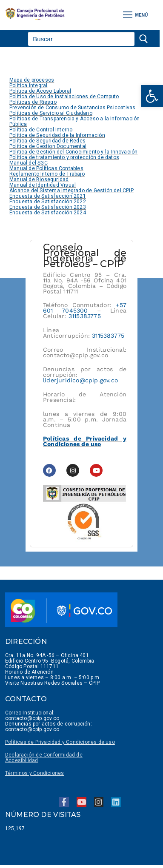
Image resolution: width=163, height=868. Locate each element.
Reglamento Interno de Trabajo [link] (47, 174)
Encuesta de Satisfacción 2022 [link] (48, 202)
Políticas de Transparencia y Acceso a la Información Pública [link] (74, 121)
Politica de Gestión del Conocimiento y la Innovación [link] (73, 152)
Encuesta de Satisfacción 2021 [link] (48, 196)
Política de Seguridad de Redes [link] (47, 141)
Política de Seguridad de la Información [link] (57, 135)
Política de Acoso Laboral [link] (40, 91)
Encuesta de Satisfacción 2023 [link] (48, 207)
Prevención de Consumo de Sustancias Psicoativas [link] (72, 108)
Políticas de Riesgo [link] (33, 102)
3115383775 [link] (85, 316)
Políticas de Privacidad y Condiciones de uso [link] (85, 441)
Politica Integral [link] (28, 85)
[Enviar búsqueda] (144, 39)
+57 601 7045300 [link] (85, 308)
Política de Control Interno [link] (41, 130)
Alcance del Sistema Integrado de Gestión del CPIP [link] (71, 191)
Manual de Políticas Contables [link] (46, 168)
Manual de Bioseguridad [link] (39, 179)
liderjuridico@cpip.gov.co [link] (80, 380)
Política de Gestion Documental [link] (48, 146)
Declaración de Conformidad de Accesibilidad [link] (44, 758)
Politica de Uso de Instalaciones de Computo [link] (64, 97)
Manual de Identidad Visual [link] (43, 185)
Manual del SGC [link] (29, 163)
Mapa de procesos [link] (32, 80)
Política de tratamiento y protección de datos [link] (64, 157)
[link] (152, 96)
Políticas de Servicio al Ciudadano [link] (51, 113)
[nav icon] (136, 15)
